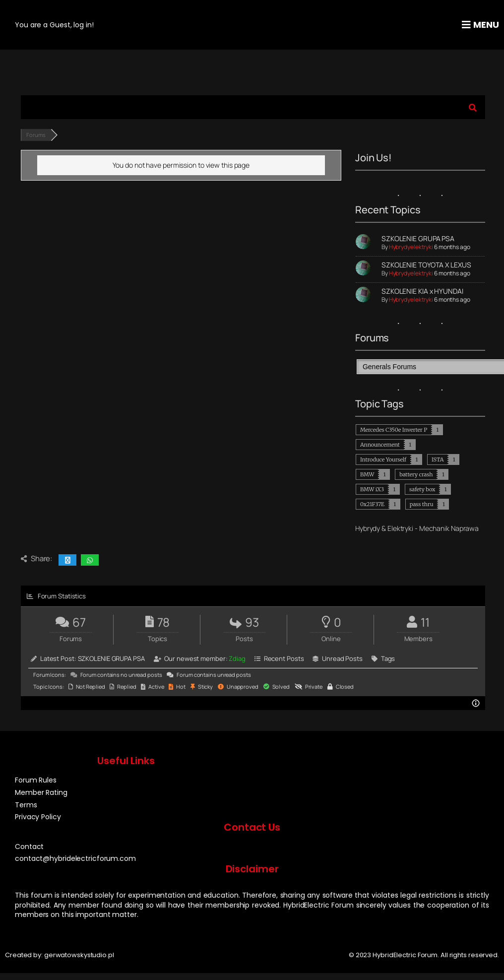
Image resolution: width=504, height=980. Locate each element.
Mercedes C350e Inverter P (394, 430)
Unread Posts (342, 658)
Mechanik (434, 528)
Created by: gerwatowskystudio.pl (60, 955)
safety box (422, 489)
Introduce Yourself (383, 459)
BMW (367, 474)
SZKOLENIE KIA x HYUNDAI (422, 291)
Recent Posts (284, 658)
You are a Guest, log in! (54, 25)
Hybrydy (368, 528)
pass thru (422, 504)
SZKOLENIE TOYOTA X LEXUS (426, 265)
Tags (388, 658)
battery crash (416, 474)
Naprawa (465, 528)
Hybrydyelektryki (411, 247)
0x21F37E (372, 504)
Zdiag (237, 658)
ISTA (438, 459)
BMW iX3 (372, 489)
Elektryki (400, 528)
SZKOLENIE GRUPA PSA (418, 238)
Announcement (380, 445)
